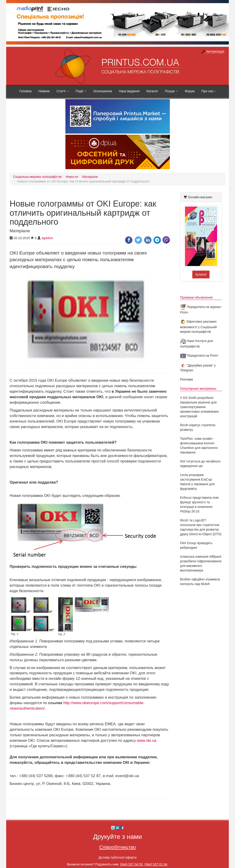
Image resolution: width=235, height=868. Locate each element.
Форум (190, 91)
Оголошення (102, 91)
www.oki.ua (147, 741)
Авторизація (215, 51)
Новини (44, 91)
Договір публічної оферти (117, 857)
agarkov (47, 238)
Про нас (209, 91)
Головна (25, 91)
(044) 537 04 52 (131, 864)
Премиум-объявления (196, 297)
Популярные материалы (198, 389)
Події (81, 91)
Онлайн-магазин (200, 197)
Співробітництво (117, 847)
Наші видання (129, 91)
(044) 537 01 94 (156, 864)
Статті (63, 91)
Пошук (171, 91)
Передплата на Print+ (199, 356)
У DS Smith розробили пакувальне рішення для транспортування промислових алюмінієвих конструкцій (200, 407)
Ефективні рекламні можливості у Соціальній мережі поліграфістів (199, 327)
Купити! (201, 274)
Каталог (152, 91)
